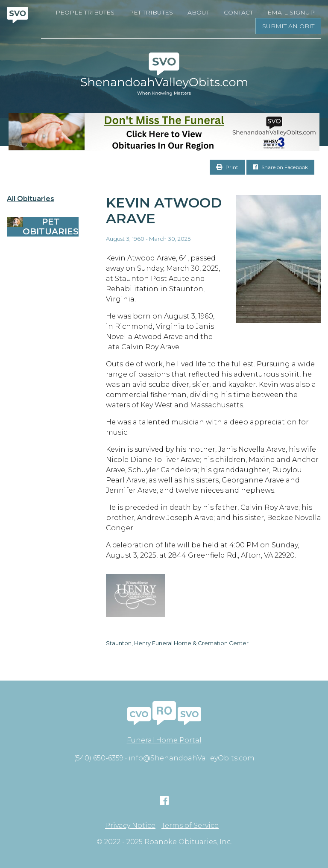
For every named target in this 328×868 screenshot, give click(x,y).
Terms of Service (190, 826)
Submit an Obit (288, 26)
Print (227, 167)
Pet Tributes (151, 12)
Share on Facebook (280, 167)
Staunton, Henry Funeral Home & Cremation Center (177, 643)
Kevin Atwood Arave (164, 210)
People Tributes (85, 12)
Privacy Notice (130, 826)
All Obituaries (31, 199)
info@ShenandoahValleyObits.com (192, 758)
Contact (238, 12)
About (198, 12)
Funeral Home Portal (164, 740)
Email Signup (291, 12)
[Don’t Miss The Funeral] (164, 132)
